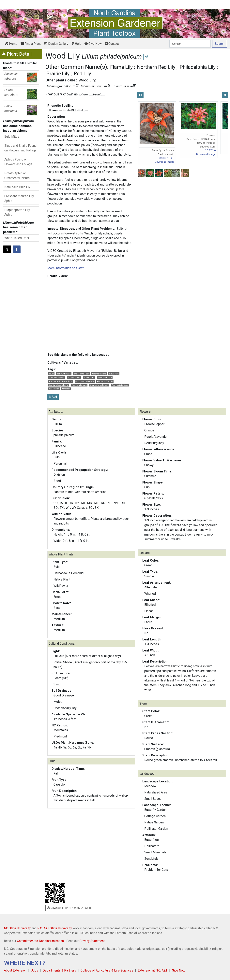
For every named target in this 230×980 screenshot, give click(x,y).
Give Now (93, 44)
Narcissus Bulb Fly (17, 187)
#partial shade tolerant (59, 385)
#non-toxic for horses (99, 385)
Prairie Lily (58, 74)
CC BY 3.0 (210, 150)
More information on (66, 268)
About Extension (15, 970)
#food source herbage (85, 381)
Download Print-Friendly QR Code (69, 908)
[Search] (190, 44)
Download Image (164, 162)
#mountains (89, 378)
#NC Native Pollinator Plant (61, 381)
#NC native (114, 374)
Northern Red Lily (156, 67)
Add (53, 397)
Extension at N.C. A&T (153, 970)
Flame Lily (121, 67)
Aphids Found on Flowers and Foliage (18, 162)
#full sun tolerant (81, 374)
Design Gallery (56, 44)
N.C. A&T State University (55, 928)
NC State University (17, 928)
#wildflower (54, 389)
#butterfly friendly (105, 381)
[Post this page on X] (7, 249)
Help (76, 44)
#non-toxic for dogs (120, 385)
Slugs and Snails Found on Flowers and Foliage (20, 148)
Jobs (35, 970)
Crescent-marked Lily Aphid (19, 198)
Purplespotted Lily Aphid (17, 212)
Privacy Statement (92, 941)
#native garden (74, 378)
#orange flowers (99, 374)
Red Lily (82, 74)
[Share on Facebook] (17, 249)
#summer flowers (57, 378)
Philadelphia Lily (198, 67)
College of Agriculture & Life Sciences (107, 970)
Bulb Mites (12, 137)
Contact (112, 44)
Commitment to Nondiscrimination (40, 941)
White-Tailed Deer (17, 238)
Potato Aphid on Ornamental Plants (17, 176)
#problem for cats (79, 385)
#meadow (66, 389)
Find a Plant (31, 44)
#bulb (51, 374)
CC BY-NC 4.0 (167, 158)
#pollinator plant (105, 378)
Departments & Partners (59, 970)
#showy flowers (64, 374)
